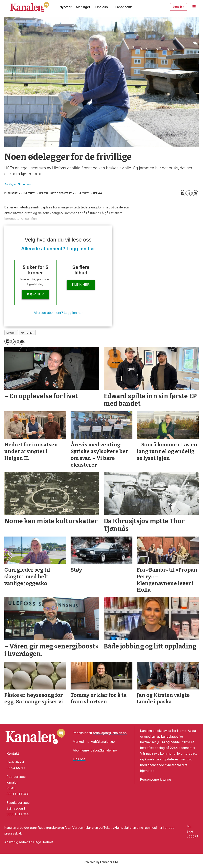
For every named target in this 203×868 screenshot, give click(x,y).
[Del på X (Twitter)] (189, 193)
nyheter (27, 333)
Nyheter (66, 7)
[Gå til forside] (30, 7)
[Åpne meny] (194, 7)
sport (11, 333)
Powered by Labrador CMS (102, 862)
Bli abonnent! (122, 7)
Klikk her (81, 285)
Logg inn (179, 7)
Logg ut (192, 836)
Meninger (83, 7)
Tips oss (101, 7)
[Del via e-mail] (195, 193)
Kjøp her (35, 294)
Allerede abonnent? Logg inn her (58, 249)
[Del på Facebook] (183, 193)
